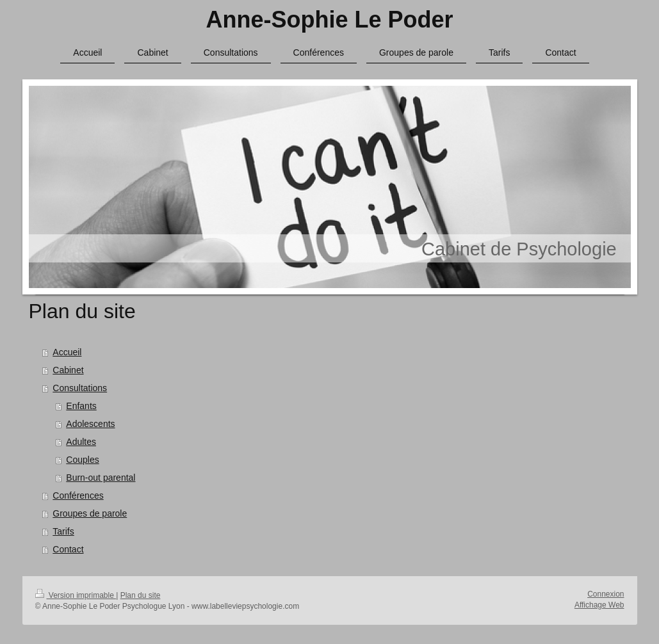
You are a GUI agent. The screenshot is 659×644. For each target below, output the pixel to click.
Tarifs (63, 531)
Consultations (80, 388)
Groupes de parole (90, 513)
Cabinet (68, 370)
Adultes (81, 442)
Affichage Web (599, 605)
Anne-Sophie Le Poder (329, 20)
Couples (82, 460)
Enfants (81, 406)
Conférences (78, 495)
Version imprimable (76, 595)
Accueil (67, 352)
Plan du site (141, 595)
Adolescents (90, 424)
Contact (68, 549)
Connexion (606, 594)
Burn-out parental (101, 478)
